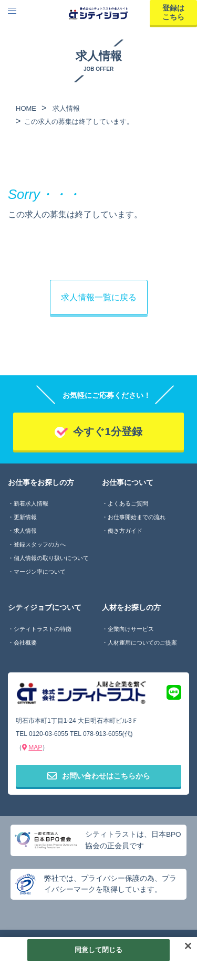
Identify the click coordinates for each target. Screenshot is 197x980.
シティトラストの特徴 (43, 629)
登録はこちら (173, 12)
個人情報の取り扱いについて (51, 558)
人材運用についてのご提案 (142, 642)
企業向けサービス (131, 629)
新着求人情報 (31, 503)
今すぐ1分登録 (107, 431)
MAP (35, 747)
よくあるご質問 (128, 503)
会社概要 (25, 642)
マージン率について (40, 572)
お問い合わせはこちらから (99, 776)
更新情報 (25, 517)
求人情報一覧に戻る (99, 297)
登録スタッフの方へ (40, 544)
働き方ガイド (125, 531)
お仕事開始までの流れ (137, 517)
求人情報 (25, 531)
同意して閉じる (99, 950)
